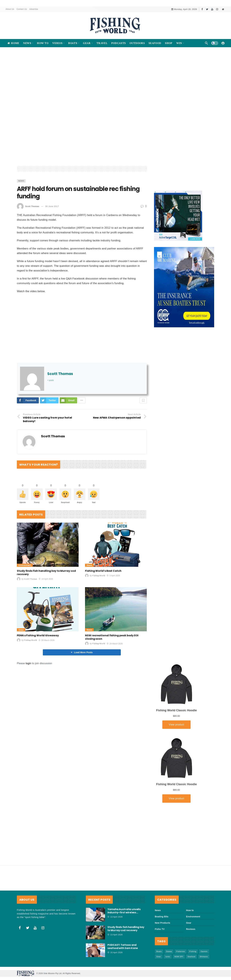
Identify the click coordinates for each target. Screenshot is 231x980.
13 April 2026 (46, 603)
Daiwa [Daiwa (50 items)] (169, 951)
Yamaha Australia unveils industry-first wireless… (124, 911)
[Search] (206, 43)
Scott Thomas (32, 230)
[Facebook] (202, 9)
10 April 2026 (115, 953)
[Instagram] (217, 9)
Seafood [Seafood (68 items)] (191, 957)
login (28, 687)
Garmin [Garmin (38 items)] (204, 951)
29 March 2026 (46, 664)
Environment (25, 589)
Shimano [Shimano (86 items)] (204, 957)
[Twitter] (207, 9)
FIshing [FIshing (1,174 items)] (193, 951)
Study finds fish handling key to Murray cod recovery (46, 597)
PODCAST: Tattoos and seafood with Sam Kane (123, 947)
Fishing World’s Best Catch (103, 595)
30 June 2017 (52, 230)
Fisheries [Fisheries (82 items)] (181, 951)
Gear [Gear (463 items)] (159, 957)
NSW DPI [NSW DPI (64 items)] (179, 957)
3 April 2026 (113, 600)
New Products (163, 923)
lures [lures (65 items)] (168, 957)
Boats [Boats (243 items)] (159, 951)
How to (190, 910)
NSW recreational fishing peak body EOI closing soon (112, 661)
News (21, 205)
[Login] (223, 43)
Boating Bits (162, 917)
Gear (21, 654)
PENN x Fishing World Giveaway (38, 660)
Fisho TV (160, 929)
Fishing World (99, 600)
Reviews (191, 929)
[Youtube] (212, 9)
